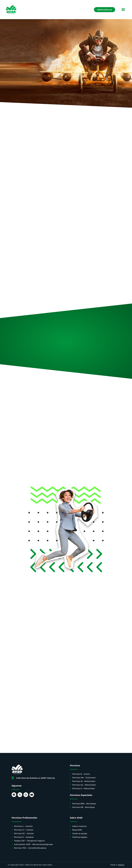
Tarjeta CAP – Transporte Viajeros (29, 841)
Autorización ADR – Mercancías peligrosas (33, 844)
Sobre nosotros (79, 826)
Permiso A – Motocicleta (83, 788)
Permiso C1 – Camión (24, 830)
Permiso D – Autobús (24, 837)
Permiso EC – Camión (24, 833)
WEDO (121, 865)
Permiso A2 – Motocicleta (84, 785)
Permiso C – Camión (23, 826)
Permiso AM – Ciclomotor (84, 778)
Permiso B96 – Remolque (84, 804)
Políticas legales (80, 837)
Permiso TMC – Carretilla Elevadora (30, 848)
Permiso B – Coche (81, 774)
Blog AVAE (77, 830)
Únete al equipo (80, 833)
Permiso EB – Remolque (84, 807)
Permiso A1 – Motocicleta (84, 781)
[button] (123, 10)
